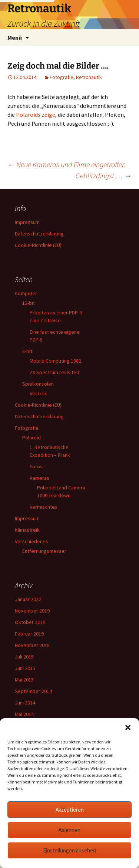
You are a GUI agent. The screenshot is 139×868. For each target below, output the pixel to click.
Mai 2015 (24, 680)
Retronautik (89, 77)
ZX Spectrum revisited (54, 372)
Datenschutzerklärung (39, 234)
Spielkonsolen (38, 384)
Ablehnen (69, 830)
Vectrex (38, 393)
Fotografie (62, 77)
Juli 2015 (24, 657)
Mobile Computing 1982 (55, 361)
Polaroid (32, 438)
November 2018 (32, 645)
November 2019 (32, 611)
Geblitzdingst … (104, 176)
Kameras (39, 478)
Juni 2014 (25, 703)
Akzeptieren (70, 810)
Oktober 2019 (30, 622)
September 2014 (33, 691)
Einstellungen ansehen (69, 850)
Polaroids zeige (36, 115)
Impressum (27, 222)
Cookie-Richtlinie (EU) (38, 245)
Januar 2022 (28, 599)
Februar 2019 (29, 634)
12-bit (29, 303)
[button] (128, 727)
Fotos (36, 466)
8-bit (27, 351)
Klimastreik (27, 530)
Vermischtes (44, 507)
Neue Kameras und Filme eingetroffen (67, 164)
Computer (26, 293)
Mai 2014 (24, 714)
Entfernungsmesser (44, 551)
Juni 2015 (25, 668)
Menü (15, 37)
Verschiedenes (32, 541)
